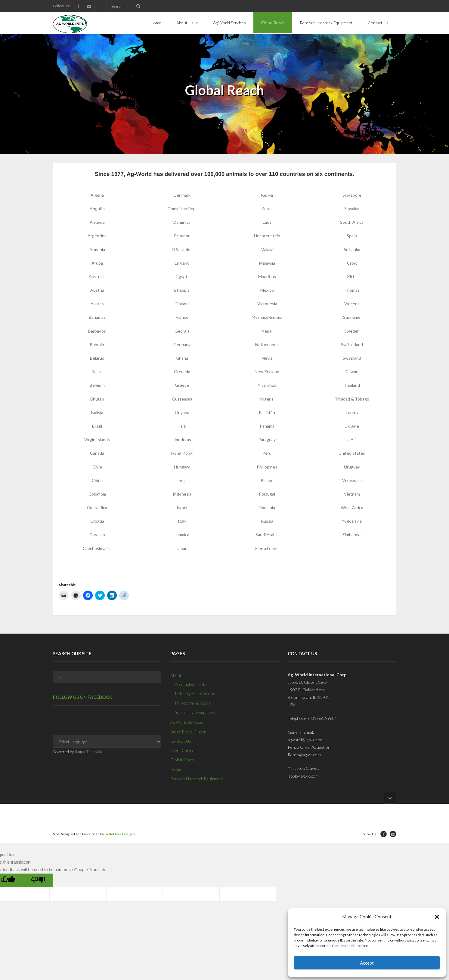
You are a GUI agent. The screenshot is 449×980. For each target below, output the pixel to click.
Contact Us (181, 741)
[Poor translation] (38, 880)
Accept (367, 963)
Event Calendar (184, 750)
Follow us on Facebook (83, 697)
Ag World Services (187, 722)
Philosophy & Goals (193, 703)
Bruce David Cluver (188, 732)
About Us (179, 676)
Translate (89, 752)
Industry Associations (195, 694)
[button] (437, 917)
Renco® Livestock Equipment (197, 779)
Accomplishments (191, 684)
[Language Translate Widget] (107, 742)
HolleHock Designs (120, 834)
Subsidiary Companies (195, 712)
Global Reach (182, 760)
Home (176, 769)
